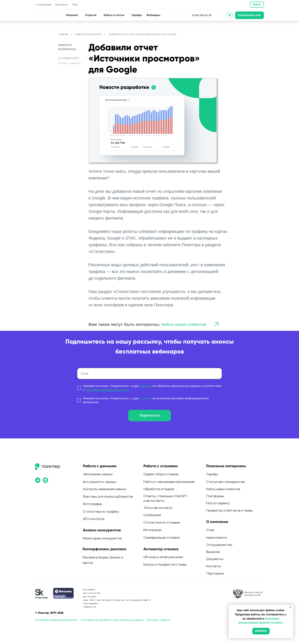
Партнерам (215, 573)
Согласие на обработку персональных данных (112, 620)
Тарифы (212, 474)
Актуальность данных (100, 482)
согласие (146, 386)
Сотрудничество (219, 545)
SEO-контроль (94, 519)
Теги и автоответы (158, 508)
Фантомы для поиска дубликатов (108, 496)
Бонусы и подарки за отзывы (165, 564)
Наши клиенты (217, 537)
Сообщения (152, 515)
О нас (210, 530)
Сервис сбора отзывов (161, 474)
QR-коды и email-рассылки (163, 557)
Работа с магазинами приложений (169, 482)
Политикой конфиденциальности (107, 390)
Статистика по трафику (101, 512)
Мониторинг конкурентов (102, 538)
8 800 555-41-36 (202, 15)
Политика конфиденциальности (56, 620)
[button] (250, 15)
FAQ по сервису (218, 503)
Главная (63, 34)
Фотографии (92, 504)
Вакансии (213, 552)
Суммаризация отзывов (162, 537)
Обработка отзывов (159, 489)
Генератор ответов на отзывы (229, 510)
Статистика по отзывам (162, 522)
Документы (215, 559)
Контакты (213, 566)
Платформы (215, 496)
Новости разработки (88, 34)
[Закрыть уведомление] (290, 607)
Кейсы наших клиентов (184, 324)
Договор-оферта (159, 620)
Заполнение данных (98, 474)
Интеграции (152, 530)
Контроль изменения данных (105, 489)
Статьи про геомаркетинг (226, 482)
